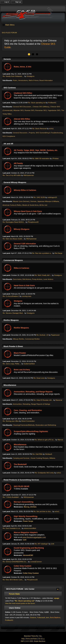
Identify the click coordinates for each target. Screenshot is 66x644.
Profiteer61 (52, 103)
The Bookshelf (20, 464)
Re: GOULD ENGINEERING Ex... (15, 562)
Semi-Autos (17, 279)
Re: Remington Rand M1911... (14, 222)
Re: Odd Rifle (37, 454)
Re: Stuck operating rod (37, 103)
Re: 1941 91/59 (39, 197)
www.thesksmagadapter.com (34, 537)
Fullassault (41, 617)
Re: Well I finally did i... (43, 275)
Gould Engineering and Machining (29, 548)
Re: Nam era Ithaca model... (13, 239)
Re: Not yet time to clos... (43, 511)
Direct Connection (28, 421)
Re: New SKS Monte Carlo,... (13, 580)
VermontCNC (28, 555)
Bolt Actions (27, 279)
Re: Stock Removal (39, 129)
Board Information (46, 80)
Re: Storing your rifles (11, 421)
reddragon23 (52, 197)
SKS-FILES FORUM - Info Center (20, 589)
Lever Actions (48, 279)
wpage (57, 598)
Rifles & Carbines (21, 268)
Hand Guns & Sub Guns (24, 286)
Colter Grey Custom (23, 566)
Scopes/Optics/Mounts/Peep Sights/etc (31, 431)
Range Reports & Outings (41, 404)
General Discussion (20, 133)
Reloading (26, 404)
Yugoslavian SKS (54, 110)
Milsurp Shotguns (22, 229)
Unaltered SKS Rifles (23, 93)
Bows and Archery (22, 370)
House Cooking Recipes (40, 458)
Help (23, 639)
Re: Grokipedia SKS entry (44, 473)
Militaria (52, 458)
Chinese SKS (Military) (41, 107)
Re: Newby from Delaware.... (13, 76)
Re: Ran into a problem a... (42, 253)
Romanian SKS (41, 110)
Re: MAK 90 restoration (41, 158)
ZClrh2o (33, 507)
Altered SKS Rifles (22, 119)
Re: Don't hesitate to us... (12, 528)
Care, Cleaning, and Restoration (28, 410)
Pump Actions (37, 279)
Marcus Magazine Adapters (26, 532)
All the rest (43, 205)
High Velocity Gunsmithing (26, 516)
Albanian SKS (18, 110)
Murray (27, 507)
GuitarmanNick (29, 364)
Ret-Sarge (59, 253)
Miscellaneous (20, 445)
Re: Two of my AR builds (12, 175)
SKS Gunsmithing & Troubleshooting (49, 133)
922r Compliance (9, 136)
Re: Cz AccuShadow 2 (11, 296)
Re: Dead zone (39, 378)
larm (48, 617)
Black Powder (20, 353)
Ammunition (17, 404)
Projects (32, 133)
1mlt (25, 540)
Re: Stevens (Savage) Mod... (13, 313)
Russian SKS (29, 110)
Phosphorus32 (33, 222)
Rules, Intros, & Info (23, 67)
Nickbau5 (49, 454)
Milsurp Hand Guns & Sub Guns (28, 211)
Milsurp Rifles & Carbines (25, 190)
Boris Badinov (55, 617)
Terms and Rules (31, 639)
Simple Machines (40, 641)
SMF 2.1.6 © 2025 (27, 641)
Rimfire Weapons (21, 328)
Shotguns (18, 301)
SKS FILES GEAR (22, 486)
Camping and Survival (21, 458)
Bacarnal (59, 400)
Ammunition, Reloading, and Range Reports (33, 392)
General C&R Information (25, 244)
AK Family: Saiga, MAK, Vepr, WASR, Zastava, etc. (36, 150)
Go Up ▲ (42, 639)
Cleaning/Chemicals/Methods (24, 425)
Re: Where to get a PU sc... (45, 440)
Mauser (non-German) (21, 201)
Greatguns (31, 76)
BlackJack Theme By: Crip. (33, 636)
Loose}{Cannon (36, 562)
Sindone (33, 617)
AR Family (18, 163)
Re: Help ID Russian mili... (43, 400)
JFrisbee (55, 158)
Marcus (60, 440)
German (33, 201)
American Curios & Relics (12, 205)
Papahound (55, 335)
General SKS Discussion (22, 107)
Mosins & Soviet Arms (30, 205)
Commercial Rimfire (32, 339)
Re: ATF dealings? (41, 544)
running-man (27, 296)
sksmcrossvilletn (30, 528)
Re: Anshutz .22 (42, 335)
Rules (15, 80)
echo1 (51, 129)
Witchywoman (29, 175)
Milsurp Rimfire (18, 339)
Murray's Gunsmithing (24, 502)
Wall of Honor (34, 80)
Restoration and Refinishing (46, 425)
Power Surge (28, 521)
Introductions (23, 80)
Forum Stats (13, 594)
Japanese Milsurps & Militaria (48, 201)
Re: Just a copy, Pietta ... (12, 364)
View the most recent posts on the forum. (20, 603)
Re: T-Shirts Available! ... (12, 497)
